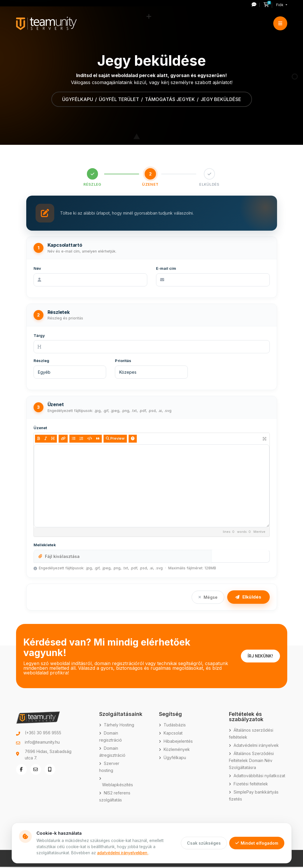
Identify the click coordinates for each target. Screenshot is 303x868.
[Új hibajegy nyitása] (256, 5)
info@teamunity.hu (42, 743)
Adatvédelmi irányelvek (256, 746)
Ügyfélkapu (78, 99)
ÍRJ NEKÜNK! (260, 657)
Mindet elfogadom (257, 843)
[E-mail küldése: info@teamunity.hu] (36, 771)
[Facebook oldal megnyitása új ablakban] (22, 771)
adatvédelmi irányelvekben (123, 853)
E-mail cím (166, 269)
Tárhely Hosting (119, 726)
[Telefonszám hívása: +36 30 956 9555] (51, 771)
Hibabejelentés (178, 742)
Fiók (280, 5)
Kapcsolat (173, 734)
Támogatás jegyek (170, 99)
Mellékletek (45, 546)
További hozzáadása (241, 557)
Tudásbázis (175, 726)
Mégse (208, 598)
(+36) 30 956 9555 (43, 734)
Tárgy (39, 336)
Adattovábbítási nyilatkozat (259, 777)
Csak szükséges (204, 843)
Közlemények (177, 750)
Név (37, 269)
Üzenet (40, 429)
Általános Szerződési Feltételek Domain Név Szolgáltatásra (251, 762)
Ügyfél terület (119, 99)
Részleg (42, 362)
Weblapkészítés (118, 786)
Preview (115, 440)
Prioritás (123, 362)
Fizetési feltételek (251, 785)
